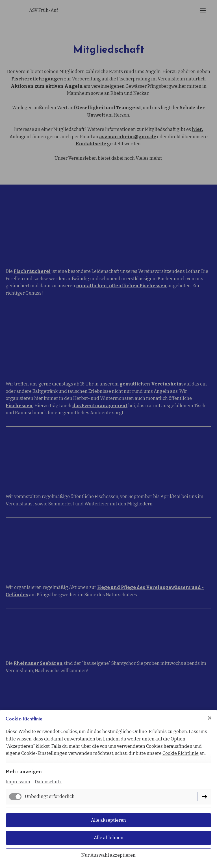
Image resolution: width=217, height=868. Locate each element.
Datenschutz (48, 782)
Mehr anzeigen (24, 772)
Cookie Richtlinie (181, 753)
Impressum (18, 782)
